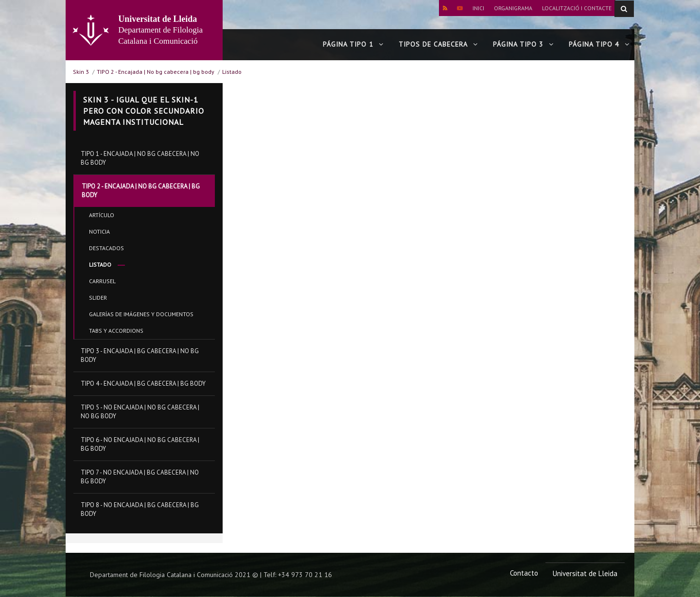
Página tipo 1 (353, 45)
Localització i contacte (577, 8)
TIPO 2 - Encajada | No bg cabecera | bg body (156, 72)
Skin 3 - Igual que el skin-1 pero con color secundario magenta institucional (144, 111)
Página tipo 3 (523, 45)
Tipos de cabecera (438, 45)
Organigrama (513, 8)
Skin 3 (81, 72)
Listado (232, 72)
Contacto (524, 573)
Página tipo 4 (599, 45)
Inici (478, 8)
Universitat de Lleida (585, 574)
